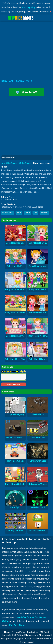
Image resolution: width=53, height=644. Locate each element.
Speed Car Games (25, 617)
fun (35, 213)
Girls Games (25, 163)
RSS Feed (44, 632)
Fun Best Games (18, 625)
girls (27, 213)
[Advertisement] (26, 50)
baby (19, 213)
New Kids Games (9, 163)
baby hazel (8, 213)
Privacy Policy (19, 632)
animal (44, 213)
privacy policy (28, 7)
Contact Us (33, 632)
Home (7, 632)
